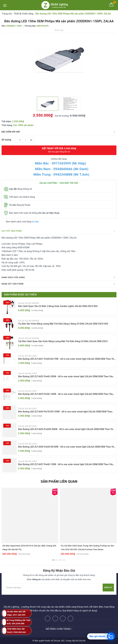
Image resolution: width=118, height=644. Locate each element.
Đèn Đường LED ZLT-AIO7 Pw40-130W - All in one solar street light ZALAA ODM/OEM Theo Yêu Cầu (66, 465)
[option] (59, 58)
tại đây (35, 222)
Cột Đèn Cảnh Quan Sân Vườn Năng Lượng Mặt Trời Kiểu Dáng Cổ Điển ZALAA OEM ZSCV (63, 341)
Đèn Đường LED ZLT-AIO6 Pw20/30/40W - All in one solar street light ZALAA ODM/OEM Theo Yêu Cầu (67, 447)
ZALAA (82, 641)
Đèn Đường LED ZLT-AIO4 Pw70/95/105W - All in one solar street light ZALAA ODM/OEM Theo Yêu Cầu (65, 412)
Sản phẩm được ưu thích (20, 295)
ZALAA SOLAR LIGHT (28, 356)
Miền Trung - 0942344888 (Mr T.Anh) (61, 174)
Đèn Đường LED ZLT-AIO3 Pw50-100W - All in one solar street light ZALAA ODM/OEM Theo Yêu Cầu (66, 394)
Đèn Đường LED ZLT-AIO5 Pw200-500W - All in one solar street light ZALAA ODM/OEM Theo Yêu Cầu (66, 429)
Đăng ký (108, 588)
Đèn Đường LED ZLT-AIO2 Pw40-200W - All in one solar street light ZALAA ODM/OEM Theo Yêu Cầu (66, 377)
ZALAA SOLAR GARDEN (29, 303)
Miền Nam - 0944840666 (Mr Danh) (62, 169)
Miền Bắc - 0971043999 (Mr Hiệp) (60, 163)
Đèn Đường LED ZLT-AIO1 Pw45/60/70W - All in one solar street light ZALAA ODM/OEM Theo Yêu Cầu (67, 359)
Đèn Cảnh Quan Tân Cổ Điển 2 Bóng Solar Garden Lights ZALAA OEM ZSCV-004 (58, 306)
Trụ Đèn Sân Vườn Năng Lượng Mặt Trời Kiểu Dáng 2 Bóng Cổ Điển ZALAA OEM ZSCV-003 (63, 324)
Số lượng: (7, 140)
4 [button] (64, 560)
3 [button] (60, 560)
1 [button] (53, 560)
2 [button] (56, 560)
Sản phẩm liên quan (59, 482)
